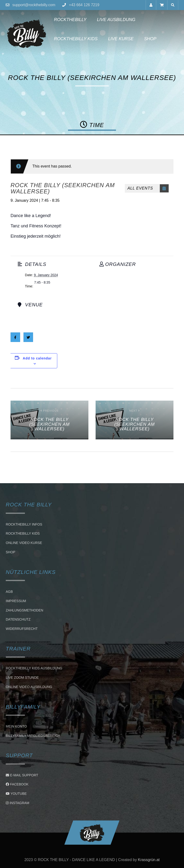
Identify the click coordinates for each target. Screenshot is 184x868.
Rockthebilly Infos (24, 524)
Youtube (16, 794)
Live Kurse (120, 39)
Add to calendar (37, 358)
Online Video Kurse (24, 543)
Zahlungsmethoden (24, 610)
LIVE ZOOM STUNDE (22, 678)
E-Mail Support (22, 775)
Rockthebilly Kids (75, 39)
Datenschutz (18, 620)
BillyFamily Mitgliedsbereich (33, 736)
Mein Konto (16, 726)
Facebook (17, 784)
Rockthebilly (69, 20)
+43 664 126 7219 (85, 5)
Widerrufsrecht (22, 629)
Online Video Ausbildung (29, 687)
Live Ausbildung (115, 20)
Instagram (17, 803)
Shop (149, 39)
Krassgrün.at (149, 860)
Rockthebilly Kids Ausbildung (34, 668)
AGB (9, 592)
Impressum (16, 601)
